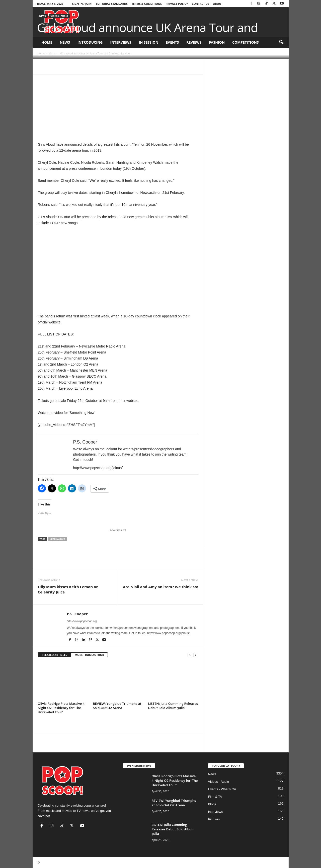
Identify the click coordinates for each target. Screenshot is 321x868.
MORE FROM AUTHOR (89, 655)
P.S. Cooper (49, 53)
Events (172, 42)
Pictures (214, 819)
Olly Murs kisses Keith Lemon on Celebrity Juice (68, 589)
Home (47, 42)
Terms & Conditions (147, 4)
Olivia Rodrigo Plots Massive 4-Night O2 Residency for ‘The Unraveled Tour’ (62, 708)
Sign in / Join (82, 4)
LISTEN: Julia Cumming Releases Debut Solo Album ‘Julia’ (173, 706)
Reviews (194, 42)
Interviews (121, 42)
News (65, 42)
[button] (281, 42)
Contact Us (200, 4)
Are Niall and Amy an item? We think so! (160, 587)
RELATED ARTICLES (55, 655)
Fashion (217, 42)
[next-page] (196, 655)
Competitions (246, 42)
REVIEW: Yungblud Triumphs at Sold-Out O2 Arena (117, 706)
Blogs (212, 804)
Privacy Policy (177, 4)
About (218, 4)
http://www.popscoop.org (82, 621)
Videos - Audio (59, 16)
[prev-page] (190, 655)
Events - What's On (222, 789)
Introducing (90, 42)
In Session (148, 42)
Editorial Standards (112, 4)
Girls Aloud (58, 539)
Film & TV (215, 797)
